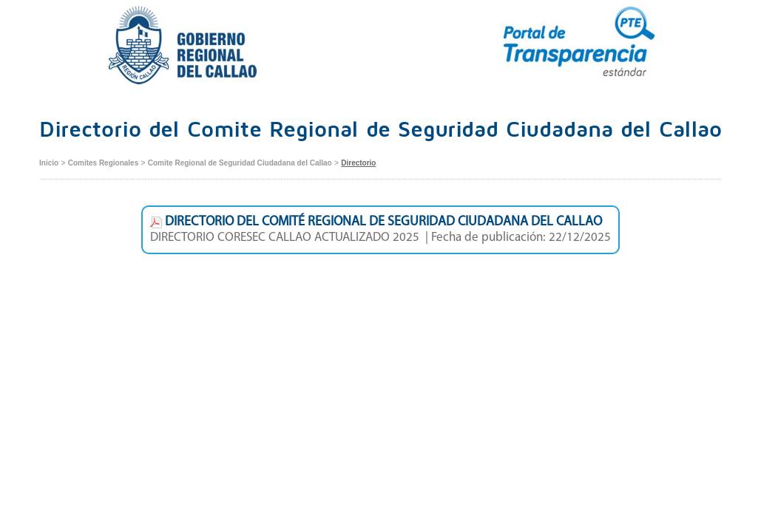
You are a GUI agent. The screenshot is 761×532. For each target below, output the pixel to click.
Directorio (358, 163)
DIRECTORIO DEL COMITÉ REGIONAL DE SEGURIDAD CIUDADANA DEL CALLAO (376, 222)
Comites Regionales (104, 163)
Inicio (49, 163)
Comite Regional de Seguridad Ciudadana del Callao (240, 163)
